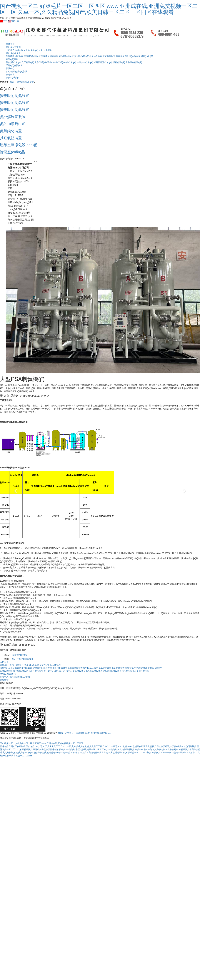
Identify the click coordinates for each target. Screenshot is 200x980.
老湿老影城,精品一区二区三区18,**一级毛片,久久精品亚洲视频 (105, 749)
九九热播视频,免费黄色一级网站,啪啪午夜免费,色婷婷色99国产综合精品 (37, 752)
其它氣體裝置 (109, 56)
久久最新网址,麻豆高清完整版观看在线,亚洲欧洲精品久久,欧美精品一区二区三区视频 (111, 752)
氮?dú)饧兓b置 (82, 56)
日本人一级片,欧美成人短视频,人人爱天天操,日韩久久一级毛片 (90, 746)
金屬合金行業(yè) (85, 62)
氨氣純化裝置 (96, 56)
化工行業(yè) (35, 671)
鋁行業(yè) (71, 62)
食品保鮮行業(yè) (134, 62)
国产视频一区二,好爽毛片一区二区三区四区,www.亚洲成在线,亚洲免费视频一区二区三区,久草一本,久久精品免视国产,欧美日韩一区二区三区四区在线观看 (99, 9)
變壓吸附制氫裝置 (50, 56)
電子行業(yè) (41, 62)
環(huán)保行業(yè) (56, 62)
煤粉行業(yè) (119, 62)
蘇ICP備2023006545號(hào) (98, 733)
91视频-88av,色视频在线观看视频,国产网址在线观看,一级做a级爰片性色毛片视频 (158, 746)
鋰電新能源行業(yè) (103, 62)
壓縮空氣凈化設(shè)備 (127, 56)
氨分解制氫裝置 (66, 56)
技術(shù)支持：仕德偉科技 (71, 733)
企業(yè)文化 (36, 50)
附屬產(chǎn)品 (146, 56)
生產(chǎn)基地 (32, 665)
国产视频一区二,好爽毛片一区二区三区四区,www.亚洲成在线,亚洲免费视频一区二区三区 (42, 743)
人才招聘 (47, 50)
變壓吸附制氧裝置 (32, 56)
